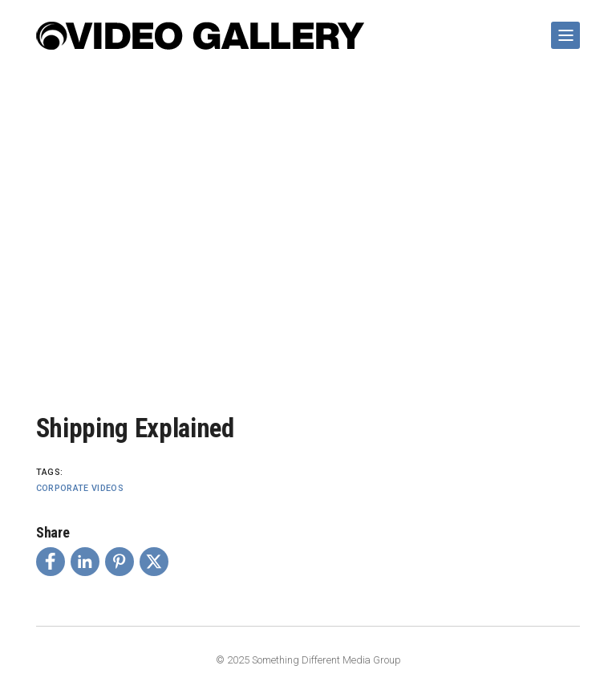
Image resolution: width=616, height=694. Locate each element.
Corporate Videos (80, 488)
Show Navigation (562, 29)
